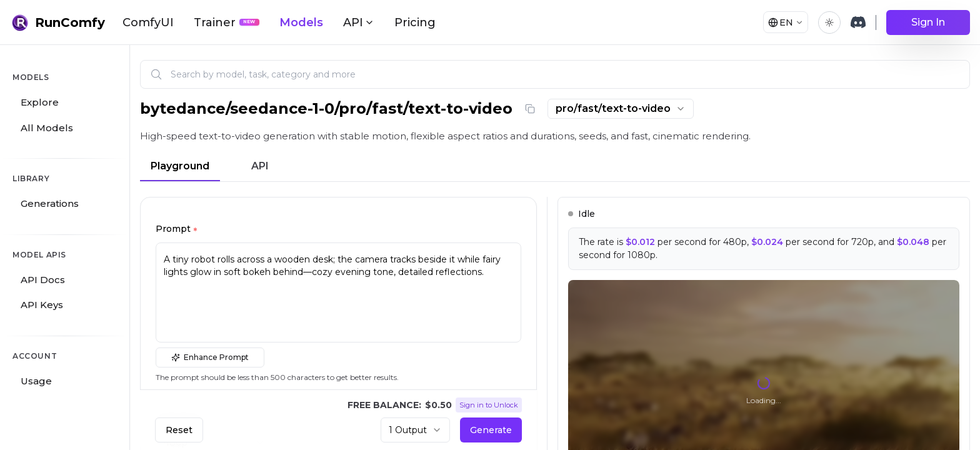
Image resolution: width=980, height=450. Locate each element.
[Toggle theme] (829, 22)
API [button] (359, 22)
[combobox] (621, 109)
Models (301, 22)
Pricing (415, 22)
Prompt (176, 230)
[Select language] (781, 22)
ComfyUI (148, 22)
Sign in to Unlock (489, 405)
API (260, 166)
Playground (180, 166)
